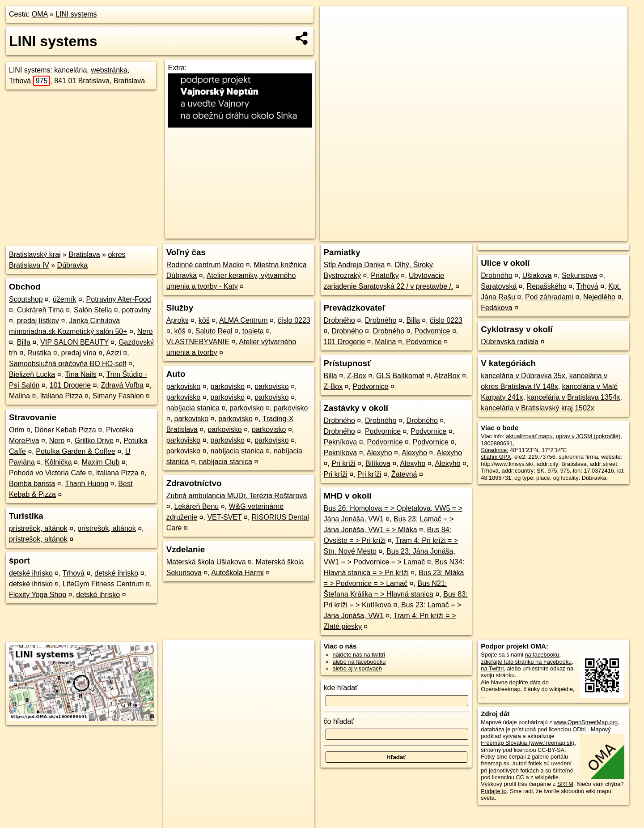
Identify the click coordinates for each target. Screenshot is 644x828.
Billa (24, 342)
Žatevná (404, 474)
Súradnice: (494, 450)
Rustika (39, 353)
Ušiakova (537, 275)
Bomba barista (32, 484)
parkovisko (183, 386)
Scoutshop (26, 299)
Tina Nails (81, 374)
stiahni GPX (496, 457)
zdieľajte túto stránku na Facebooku (526, 662)
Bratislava (84, 254)
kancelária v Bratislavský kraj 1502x (537, 408)
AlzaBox (447, 376)
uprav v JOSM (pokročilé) (588, 436)
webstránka (109, 70)
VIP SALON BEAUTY (74, 342)
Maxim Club (101, 462)
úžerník (64, 299)
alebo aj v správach (357, 668)
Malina (19, 396)
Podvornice (432, 331)
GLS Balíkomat (400, 376)
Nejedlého (599, 297)
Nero (145, 331)
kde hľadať (341, 688)
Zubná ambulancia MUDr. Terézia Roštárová (237, 496)
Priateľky (385, 275)
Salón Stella (93, 310)
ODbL (580, 729)
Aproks (178, 320)
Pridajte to (494, 791)
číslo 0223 (294, 320)
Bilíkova (378, 463)
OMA (40, 14)
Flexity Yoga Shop (38, 595)
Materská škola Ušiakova (206, 562)
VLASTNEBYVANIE (198, 342)
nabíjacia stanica (193, 408)
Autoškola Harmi (237, 573)
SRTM (565, 784)
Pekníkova (341, 442)
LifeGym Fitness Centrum (103, 584)
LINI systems (76, 14)
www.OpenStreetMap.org (586, 722)
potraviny (137, 310)
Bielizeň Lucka (32, 374)
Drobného (339, 320)
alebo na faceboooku (359, 662)
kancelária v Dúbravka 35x (523, 376)
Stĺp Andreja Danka (354, 265)
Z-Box (357, 376)
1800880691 (497, 443)
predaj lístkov (38, 321)
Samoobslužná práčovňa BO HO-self (68, 364)
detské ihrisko (31, 573)
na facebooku (542, 655)
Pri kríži (343, 463)
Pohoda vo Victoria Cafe (47, 473)
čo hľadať (339, 721)
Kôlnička (58, 462)
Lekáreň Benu (197, 506)
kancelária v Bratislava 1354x (573, 397)
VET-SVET (224, 517)
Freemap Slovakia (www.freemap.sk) (527, 743)
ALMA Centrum (243, 320)
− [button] (335, 35)
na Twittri (492, 668)
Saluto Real (214, 331)
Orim (17, 430)
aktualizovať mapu (529, 436)
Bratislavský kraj (35, 254)
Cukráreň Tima (40, 310)
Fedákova (496, 308)
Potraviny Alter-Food (119, 299)
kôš (204, 320)
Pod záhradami (549, 297)
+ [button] (335, 21)
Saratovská (499, 286)
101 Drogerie (70, 385)
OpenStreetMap (473, 234)
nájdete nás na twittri (359, 655)
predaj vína (79, 353)
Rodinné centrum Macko (205, 265)
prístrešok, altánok (38, 528)
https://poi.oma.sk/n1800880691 (587, 234)
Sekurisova (579, 275)
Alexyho (379, 453)
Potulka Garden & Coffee (76, 451)
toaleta (253, 331)
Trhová (30, 81)
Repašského (547, 286)
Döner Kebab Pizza (65, 430)
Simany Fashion (118, 396)
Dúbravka (72, 265)
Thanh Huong (87, 484)
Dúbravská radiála (510, 342)
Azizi (114, 353)
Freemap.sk (519, 234)
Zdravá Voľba (122, 385)
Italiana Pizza (61, 396)
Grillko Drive (94, 441)
